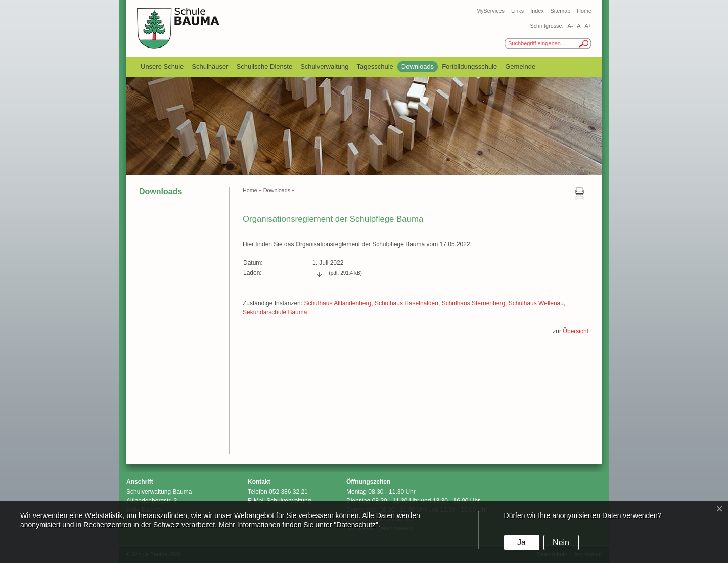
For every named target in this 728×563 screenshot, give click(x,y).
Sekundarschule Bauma (275, 312)
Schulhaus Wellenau (536, 303)
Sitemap (561, 11)
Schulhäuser (210, 66)
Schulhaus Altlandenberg (337, 303)
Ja (521, 543)
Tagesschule (375, 66)
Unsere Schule (162, 66)
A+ (588, 26)
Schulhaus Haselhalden (406, 303)
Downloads (418, 66)
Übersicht (576, 331)
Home (584, 11)
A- (570, 26)
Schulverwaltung (324, 66)
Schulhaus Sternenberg (473, 303)
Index (537, 11)
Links (517, 11)
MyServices (490, 11)
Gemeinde (520, 66)
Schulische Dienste (265, 66)
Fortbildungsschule (469, 66)
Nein (561, 543)
